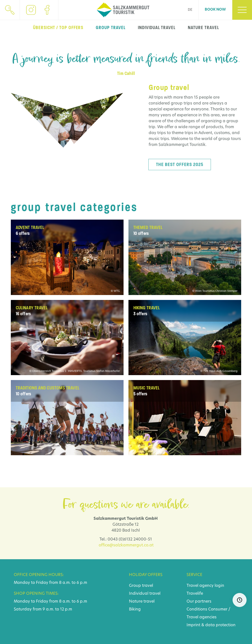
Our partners (199, 602)
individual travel (157, 28)
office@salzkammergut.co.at (126, 545)
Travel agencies (202, 617)
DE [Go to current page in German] (190, 10)
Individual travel (145, 594)
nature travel (203, 28)
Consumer (218, 609)
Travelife (195, 594)
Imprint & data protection (211, 625)
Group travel (141, 586)
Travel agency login (205, 586)
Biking (135, 609)
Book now (215, 10)
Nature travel (142, 602)
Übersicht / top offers (58, 28)
